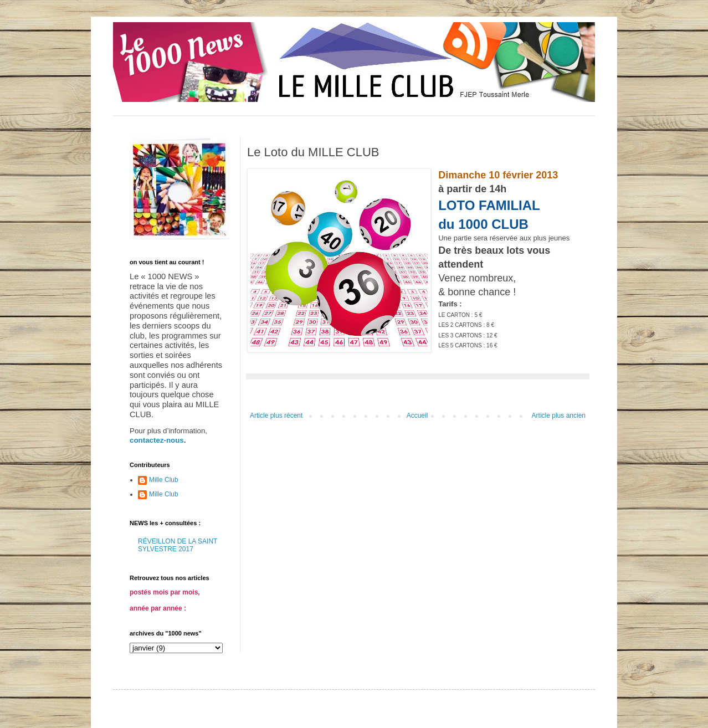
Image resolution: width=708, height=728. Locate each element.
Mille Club (164, 480)
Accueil (417, 416)
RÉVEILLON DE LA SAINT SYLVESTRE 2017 (178, 545)
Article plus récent (276, 416)
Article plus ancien (559, 416)
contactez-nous (157, 440)
